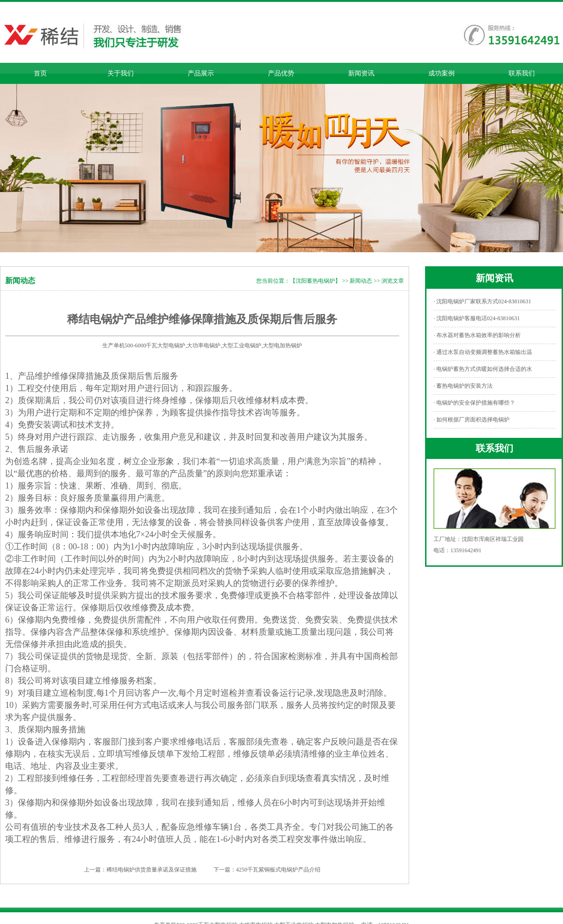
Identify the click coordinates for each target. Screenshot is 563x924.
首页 (40, 73)
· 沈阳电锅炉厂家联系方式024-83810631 (482, 301)
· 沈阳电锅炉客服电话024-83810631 (477, 318)
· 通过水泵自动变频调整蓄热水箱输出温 (483, 352)
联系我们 (522, 73)
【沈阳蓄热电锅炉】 (315, 281)
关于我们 (121, 73)
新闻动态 (361, 281)
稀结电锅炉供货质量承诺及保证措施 (152, 870)
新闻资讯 (361, 73)
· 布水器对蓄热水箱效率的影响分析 (477, 335)
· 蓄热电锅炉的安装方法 (463, 386)
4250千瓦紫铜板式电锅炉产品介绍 (278, 870)
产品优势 (281, 73)
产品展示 (201, 73)
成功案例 (441, 73)
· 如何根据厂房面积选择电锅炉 (472, 420)
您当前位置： (273, 281)
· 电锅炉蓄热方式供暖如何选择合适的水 (483, 369)
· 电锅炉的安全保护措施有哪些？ (474, 403)
